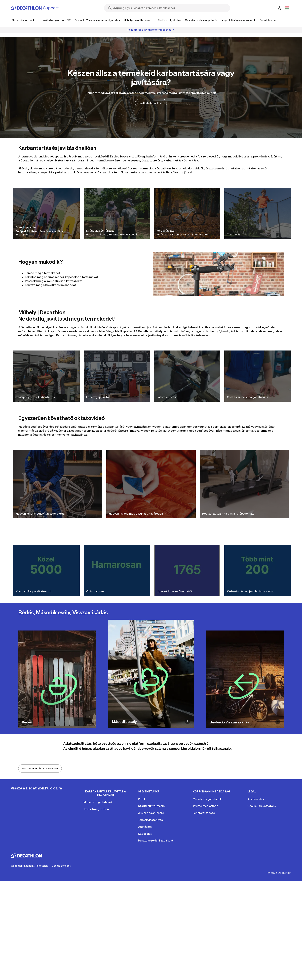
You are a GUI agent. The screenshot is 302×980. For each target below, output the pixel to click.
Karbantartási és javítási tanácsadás (251, 591)
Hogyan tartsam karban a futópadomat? (228, 514)
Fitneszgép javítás (98, 397)
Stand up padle (26, 227)
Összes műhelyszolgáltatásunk (247, 397)
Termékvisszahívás (150, 820)
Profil (141, 799)
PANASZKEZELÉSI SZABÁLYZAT (40, 768)
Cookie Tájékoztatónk (262, 806)
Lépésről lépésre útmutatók (175, 591)
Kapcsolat (145, 834)
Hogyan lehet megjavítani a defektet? (41, 514)
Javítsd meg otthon (96, 809)
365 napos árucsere (151, 813)
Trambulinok (235, 234)
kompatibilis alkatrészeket (64, 281)
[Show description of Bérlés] (90, 722)
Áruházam (145, 827)
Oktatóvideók (95, 591)
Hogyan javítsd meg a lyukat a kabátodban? (137, 514)
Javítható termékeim (151, 103)
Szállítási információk (152, 806)
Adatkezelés (256, 799)
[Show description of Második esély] (188, 721)
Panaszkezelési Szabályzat (156, 840)
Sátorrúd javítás (167, 397)
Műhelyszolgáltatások (98, 802)
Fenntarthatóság (204, 813)
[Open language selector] (287, 8)
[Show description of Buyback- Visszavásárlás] (278, 722)
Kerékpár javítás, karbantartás (35, 397)
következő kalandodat (61, 285)
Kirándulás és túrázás (100, 231)
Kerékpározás (165, 231)
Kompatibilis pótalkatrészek (34, 591)
